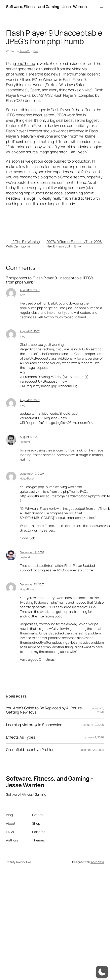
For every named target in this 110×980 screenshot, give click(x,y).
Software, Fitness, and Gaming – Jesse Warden (46, 7)
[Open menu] (102, 7)
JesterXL (25, 51)
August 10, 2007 (30, 290)
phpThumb (26, 63)
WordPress (97, 862)
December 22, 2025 (92, 750)
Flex (36, 51)
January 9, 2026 (94, 737)
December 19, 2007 (32, 474)
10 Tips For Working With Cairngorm (23, 244)
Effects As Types (21, 737)
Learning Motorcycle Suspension (34, 725)
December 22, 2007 (32, 584)
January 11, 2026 (97, 710)
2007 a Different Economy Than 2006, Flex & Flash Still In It (75, 244)
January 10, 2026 (94, 725)
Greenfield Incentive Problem (31, 750)
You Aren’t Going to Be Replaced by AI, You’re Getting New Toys (44, 710)
